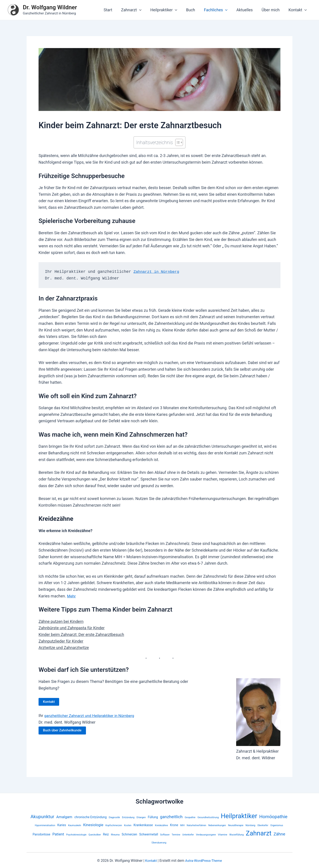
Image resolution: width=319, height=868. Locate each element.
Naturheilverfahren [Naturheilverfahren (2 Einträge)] (196, 825)
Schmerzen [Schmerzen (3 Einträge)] (129, 834)
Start (115, 10)
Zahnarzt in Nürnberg (157, 272)
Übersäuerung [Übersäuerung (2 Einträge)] (159, 843)
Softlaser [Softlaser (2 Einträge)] (165, 835)
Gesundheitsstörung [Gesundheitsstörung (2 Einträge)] (208, 817)
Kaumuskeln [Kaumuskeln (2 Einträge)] (75, 825)
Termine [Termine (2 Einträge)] (176, 835)
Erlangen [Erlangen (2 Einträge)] (141, 817)
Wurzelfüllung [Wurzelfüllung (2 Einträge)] (236, 835)
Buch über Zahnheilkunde (63, 731)
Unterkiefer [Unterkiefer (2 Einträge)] (188, 835)
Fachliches (219, 10)
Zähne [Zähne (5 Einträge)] (279, 834)
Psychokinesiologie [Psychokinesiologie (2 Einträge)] (76, 835)
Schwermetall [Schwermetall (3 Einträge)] (149, 834)
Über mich (272, 10)
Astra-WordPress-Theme (204, 861)
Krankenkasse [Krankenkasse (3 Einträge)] (143, 825)
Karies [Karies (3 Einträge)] (62, 825)
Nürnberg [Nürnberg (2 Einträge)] (250, 825)
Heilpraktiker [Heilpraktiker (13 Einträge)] (239, 816)
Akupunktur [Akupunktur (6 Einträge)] (42, 817)
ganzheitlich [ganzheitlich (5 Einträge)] (171, 817)
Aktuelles (247, 10)
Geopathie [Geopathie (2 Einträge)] (190, 817)
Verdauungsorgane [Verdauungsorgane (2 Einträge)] (206, 835)
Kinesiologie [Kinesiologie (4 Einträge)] (93, 825)
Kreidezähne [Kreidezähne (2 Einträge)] (161, 825)
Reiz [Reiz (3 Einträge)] (106, 834)
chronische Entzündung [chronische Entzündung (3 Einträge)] (91, 817)
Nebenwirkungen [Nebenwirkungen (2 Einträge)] (217, 825)
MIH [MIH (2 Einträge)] (183, 825)
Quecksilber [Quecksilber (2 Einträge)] (95, 835)
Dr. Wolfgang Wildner (50, 7)
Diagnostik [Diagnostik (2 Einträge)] (114, 817)
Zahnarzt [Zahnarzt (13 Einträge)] (259, 833)
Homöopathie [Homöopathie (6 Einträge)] (273, 817)
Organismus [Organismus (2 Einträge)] (277, 825)
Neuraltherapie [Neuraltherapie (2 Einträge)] (236, 825)
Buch (195, 10)
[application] (145, 10)
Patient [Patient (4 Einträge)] (58, 834)
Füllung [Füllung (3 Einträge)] (153, 817)
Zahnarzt (137, 10)
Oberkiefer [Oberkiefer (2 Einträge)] (263, 825)
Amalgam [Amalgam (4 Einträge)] (64, 817)
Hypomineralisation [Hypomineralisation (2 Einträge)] (45, 825)
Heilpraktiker (169, 10)
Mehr (71, 596)
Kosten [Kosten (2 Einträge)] (128, 825)
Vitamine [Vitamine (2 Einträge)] (223, 835)
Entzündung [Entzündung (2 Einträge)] (128, 817)
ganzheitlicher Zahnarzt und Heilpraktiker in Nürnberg (91, 716)
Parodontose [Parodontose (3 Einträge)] (41, 834)
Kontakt (298, 10)
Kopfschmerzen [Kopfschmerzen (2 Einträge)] (114, 825)
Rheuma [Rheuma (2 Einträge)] (115, 835)
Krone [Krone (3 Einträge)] (174, 825)
